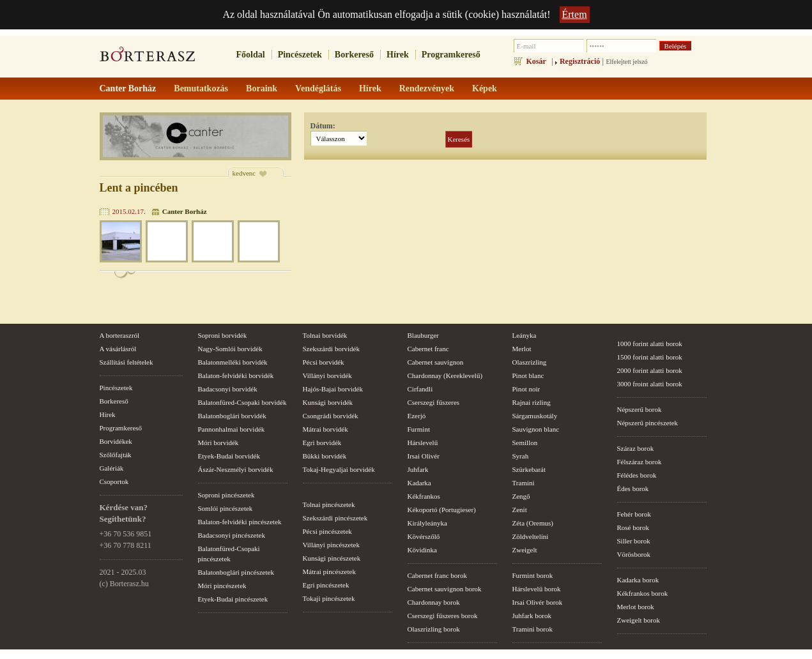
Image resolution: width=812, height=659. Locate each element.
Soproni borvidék (223, 335)
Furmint (419, 429)
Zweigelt (525, 550)
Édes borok (633, 489)
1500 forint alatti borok (650, 357)
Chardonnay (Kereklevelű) (445, 375)
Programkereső (451, 55)
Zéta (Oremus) (533, 523)
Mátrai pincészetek (329, 572)
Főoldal (251, 55)
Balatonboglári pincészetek (236, 572)
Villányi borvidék (327, 375)
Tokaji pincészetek (329, 598)
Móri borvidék (218, 443)
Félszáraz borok (640, 462)
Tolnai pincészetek (329, 504)
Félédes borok (637, 475)
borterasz (148, 58)
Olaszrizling (530, 362)
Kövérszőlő (424, 536)
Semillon (525, 443)
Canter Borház (185, 211)
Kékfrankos (424, 496)
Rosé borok (633, 527)
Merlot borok (636, 607)
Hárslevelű (423, 443)
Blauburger (423, 335)
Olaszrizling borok (434, 629)
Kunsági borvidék (328, 402)
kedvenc (244, 173)
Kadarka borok (638, 580)
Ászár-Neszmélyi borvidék (236, 469)
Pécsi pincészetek (327, 531)
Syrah (521, 456)
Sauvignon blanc (536, 429)
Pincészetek (300, 55)
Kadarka (419, 483)
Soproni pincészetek (226, 495)
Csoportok (114, 481)
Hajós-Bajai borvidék (333, 389)
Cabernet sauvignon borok (445, 589)
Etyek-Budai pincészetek (233, 599)
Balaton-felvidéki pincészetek (240, 522)
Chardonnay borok (434, 602)
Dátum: (323, 126)
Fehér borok (634, 514)
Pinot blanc (528, 375)
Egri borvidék (322, 443)
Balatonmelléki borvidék (233, 362)
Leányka (525, 335)
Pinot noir (526, 389)
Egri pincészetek (326, 585)
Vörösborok (634, 554)
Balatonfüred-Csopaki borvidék (242, 402)
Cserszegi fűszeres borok (443, 616)
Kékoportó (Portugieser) (442, 510)
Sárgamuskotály (535, 416)
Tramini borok (532, 629)
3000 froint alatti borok (650, 384)
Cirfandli (420, 389)
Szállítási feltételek (126, 362)
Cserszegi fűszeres (434, 402)
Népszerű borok (640, 409)
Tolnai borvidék (325, 335)
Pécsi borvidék (324, 362)
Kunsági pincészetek (332, 558)
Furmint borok (533, 575)
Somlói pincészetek (226, 508)
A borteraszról (120, 335)
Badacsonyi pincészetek (232, 535)
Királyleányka (427, 523)
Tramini (524, 483)
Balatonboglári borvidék (232, 416)
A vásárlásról (118, 349)
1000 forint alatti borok (650, 344)
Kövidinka (422, 550)
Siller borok (634, 541)
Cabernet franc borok (437, 575)
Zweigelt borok (639, 620)
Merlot (522, 349)
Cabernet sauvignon (436, 362)
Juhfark (418, 469)
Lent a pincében (139, 188)
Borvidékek (116, 441)
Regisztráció (580, 61)
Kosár (536, 61)
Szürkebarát (529, 469)
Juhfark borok (532, 616)
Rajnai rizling (532, 402)
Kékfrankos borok (643, 593)
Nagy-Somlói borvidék (230, 349)
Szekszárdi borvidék (332, 349)
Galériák (112, 468)
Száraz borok (636, 448)
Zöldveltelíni (531, 536)
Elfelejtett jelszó (626, 62)
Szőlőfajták (116, 455)
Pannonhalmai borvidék (232, 429)
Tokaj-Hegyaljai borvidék (339, 469)
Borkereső (354, 55)
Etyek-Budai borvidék (229, 456)
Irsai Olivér (424, 456)
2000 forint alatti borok (650, 370)
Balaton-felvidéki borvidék (236, 375)
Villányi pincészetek (331, 545)
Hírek (398, 55)
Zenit (520, 510)
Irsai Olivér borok (538, 602)
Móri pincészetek (222, 586)
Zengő (521, 496)
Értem (575, 14)
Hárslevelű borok (537, 589)
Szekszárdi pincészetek (335, 518)
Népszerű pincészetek (648, 423)
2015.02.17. (129, 211)
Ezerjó (417, 416)
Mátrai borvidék (326, 429)
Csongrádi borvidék (331, 416)
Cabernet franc (428, 349)
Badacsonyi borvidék (228, 389)
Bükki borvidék (325, 456)
